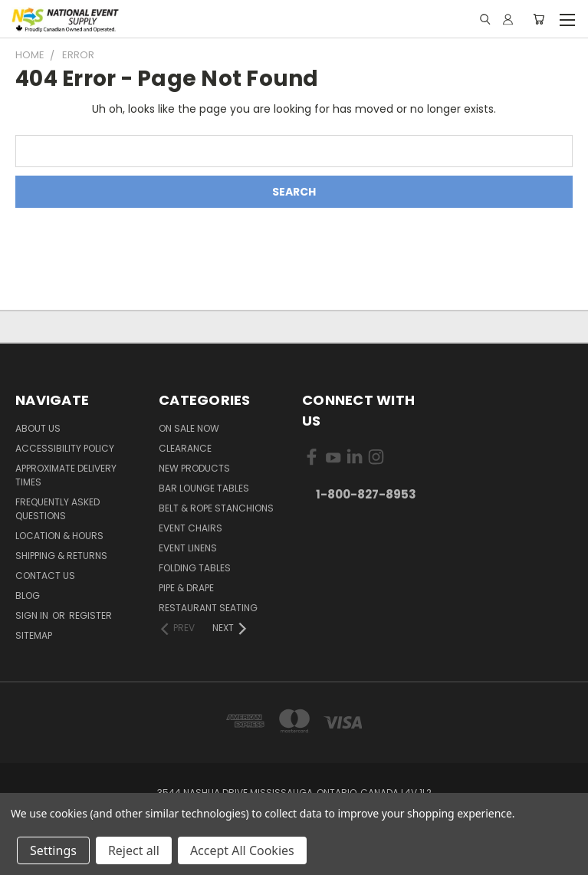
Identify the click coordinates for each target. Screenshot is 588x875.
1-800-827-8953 (366, 494)
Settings (53, 850)
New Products (194, 468)
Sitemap (34, 635)
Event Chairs (191, 528)
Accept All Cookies (242, 850)
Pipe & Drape (186, 588)
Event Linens (188, 548)
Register (90, 615)
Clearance (185, 448)
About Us (38, 428)
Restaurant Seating (208, 608)
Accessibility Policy (65, 448)
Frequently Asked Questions (57, 509)
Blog (28, 595)
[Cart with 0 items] (539, 19)
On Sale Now (189, 428)
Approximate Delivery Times (66, 475)
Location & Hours (59, 536)
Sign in (33, 615)
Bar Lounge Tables (204, 488)
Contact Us (45, 576)
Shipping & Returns (61, 556)
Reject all (134, 850)
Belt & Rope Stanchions (216, 508)
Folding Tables (195, 568)
